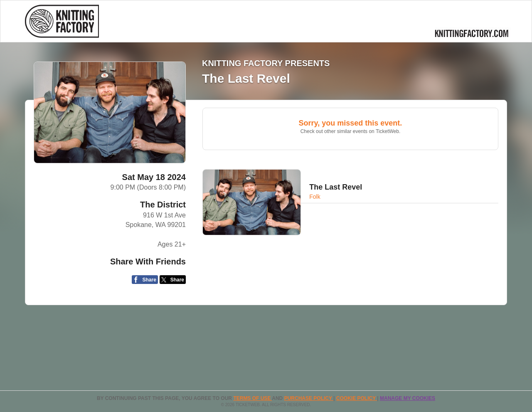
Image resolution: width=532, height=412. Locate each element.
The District (163, 205)
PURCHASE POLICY (309, 398)
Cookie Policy (357, 398)
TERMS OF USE (252, 398)
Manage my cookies (408, 398)
